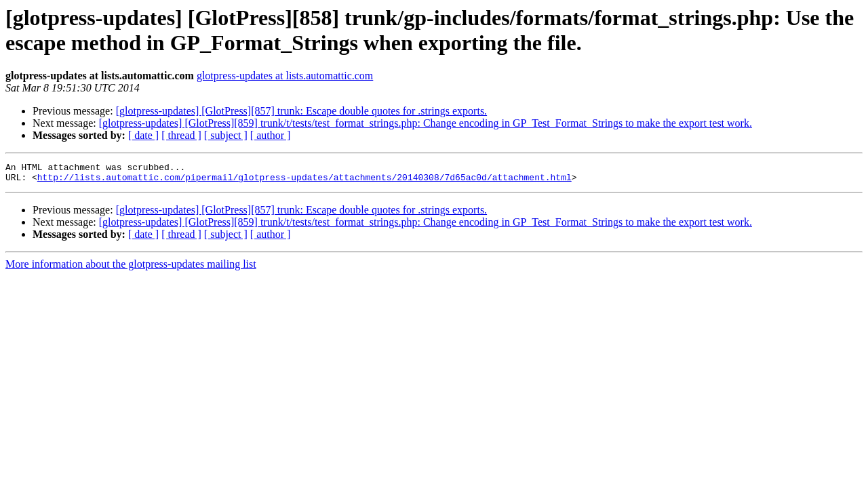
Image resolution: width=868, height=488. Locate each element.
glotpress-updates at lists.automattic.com (285, 76)
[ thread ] (181, 135)
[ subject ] (226, 135)
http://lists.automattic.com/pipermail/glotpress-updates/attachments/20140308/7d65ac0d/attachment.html (304, 181)
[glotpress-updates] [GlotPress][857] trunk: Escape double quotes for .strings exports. (301, 111)
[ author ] (271, 135)
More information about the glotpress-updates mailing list (131, 268)
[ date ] (143, 135)
